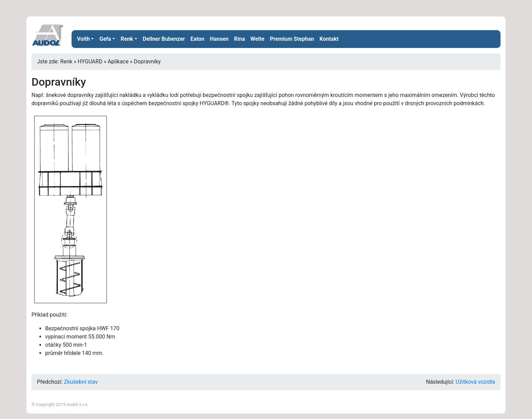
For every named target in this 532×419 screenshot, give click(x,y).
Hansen (219, 39)
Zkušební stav (81, 382)
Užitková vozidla (475, 382)
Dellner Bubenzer (164, 39)
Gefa (105, 39)
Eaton (197, 39)
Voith (84, 39)
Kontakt (329, 39)
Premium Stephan (292, 39)
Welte (258, 39)
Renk (127, 39)
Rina (240, 39)
